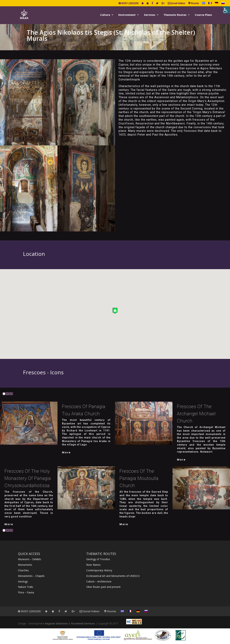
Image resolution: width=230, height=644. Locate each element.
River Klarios (93, 565)
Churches (23, 570)
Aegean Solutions (56, 623)
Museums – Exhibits (30, 559)
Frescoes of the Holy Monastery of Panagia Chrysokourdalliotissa (28, 478)
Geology (23, 581)
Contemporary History (99, 570)
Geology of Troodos (98, 559)
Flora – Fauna (26, 592)
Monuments (25, 565)
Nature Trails (26, 587)
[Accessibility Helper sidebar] (226, 10)
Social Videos (176, 3)
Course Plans (203, 15)
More (66, 452)
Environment (127, 15)
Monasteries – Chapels (31, 576)
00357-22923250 (128, 3)
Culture (105, 15)
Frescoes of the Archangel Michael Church (196, 414)
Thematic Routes (175, 15)
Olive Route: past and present (103, 587)
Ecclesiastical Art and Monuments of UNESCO (113, 576)
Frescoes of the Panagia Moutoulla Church (139, 478)
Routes (193, 3)
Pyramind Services (83, 623)
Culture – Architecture (99, 581)
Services (150, 15)
